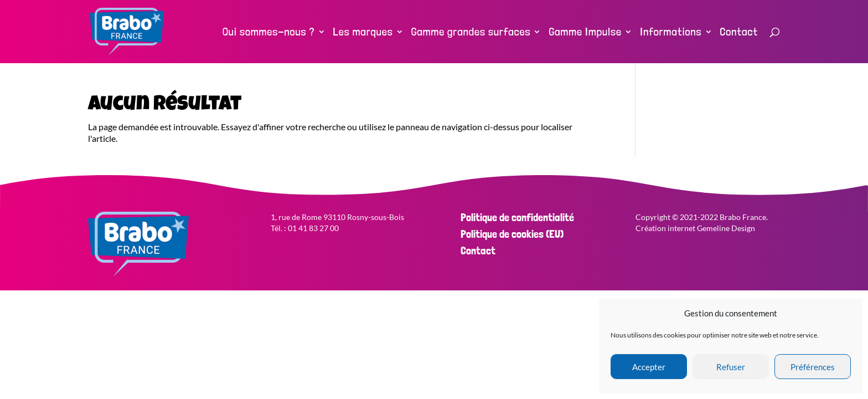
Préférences (813, 367)
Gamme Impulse (585, 33)
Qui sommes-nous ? (269, 33)
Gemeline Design (726, 228)
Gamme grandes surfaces (471, 33)
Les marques (363, 33)
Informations (671, 33)
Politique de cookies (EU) (512, 234)
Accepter (649, 367)
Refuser (731, 367)
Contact (739, 33)
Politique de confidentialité (517, 217)
